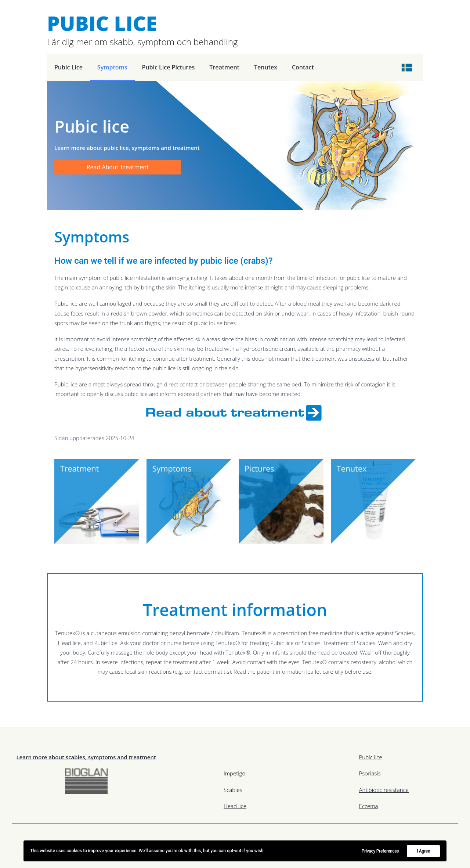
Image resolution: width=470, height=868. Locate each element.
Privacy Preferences (380, 851)
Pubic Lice (102, 23)
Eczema (369, 806)
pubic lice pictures (169, 67)
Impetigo (234, 773)
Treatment (224, 67)
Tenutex (266, 67)
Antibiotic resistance (384, 790)
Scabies (233, 790)
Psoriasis (370, 773)
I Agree (423, 851)
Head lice (235, 806)
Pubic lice (68, 67)
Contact (303, 67)
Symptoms (112, 67)
